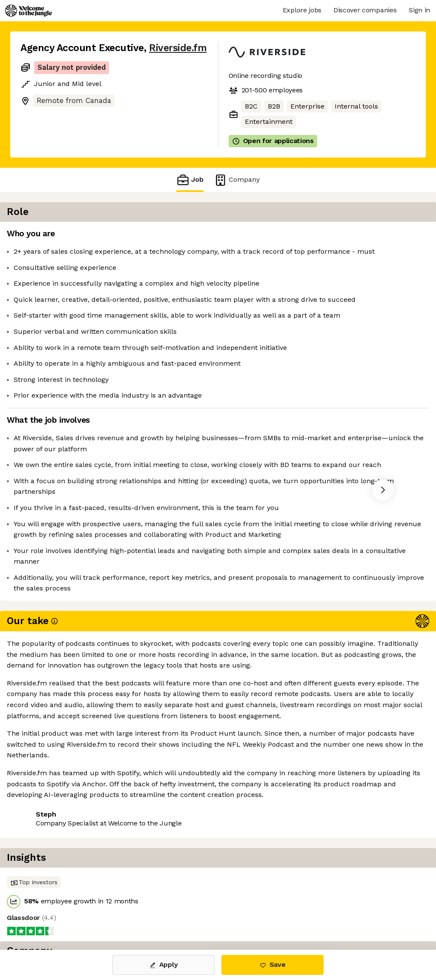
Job (190, 180)
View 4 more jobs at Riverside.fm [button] (134, 796)
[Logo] (29, 11)
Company (237, 180)
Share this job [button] (44, 796)
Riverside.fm (178, 48)
